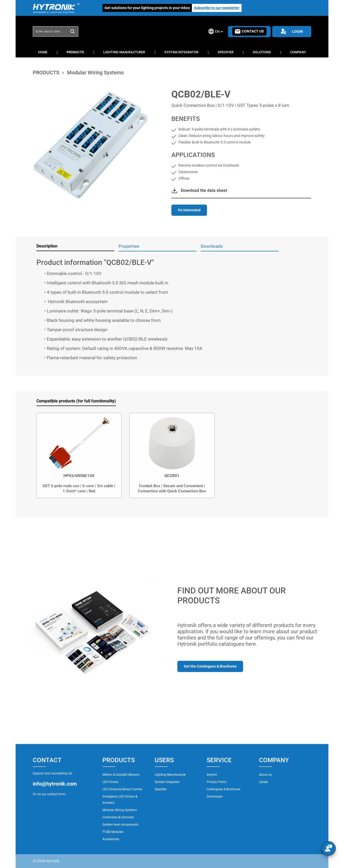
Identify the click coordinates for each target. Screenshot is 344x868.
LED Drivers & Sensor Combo (122, 789)
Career (264, 782)
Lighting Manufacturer (170, 775)
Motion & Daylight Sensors (121, 775)
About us (265, 775)
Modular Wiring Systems (120, 810)
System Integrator (167, 782)
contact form (56, 794)
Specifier (161, 789)
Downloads (215, 797)
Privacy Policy (217, 782)
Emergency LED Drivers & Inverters (120, 800)
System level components (120, 825)
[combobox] (50, 31)
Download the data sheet (204, 190)
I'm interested (189, 210)
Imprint (212, 775)
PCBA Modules (113, 832)
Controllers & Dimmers (118, 817)
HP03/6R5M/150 (79, 476)
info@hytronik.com (55, 784)
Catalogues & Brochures (223, 789)
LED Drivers (110, 782)
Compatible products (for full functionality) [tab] (76, 401)
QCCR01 (172, 476)
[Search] (73, 31)
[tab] (75, 246)
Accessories (111, 839)
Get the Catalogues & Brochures (210, 666)
